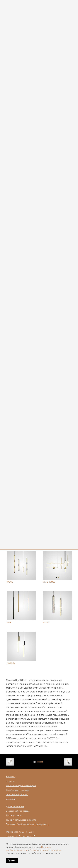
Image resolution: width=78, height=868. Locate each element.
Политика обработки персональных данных (27, 824)
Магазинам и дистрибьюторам (21, 786)
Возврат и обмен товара (18, 811)
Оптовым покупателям (17, 794)
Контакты (11, 777)
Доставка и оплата (15, 806)
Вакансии (11, 799)
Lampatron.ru (15, 832)
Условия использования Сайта (21, 820)
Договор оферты (14, 815)
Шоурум (10, 781)
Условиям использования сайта (45, 850)
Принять (12, 860)
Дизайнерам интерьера (18, 790)
